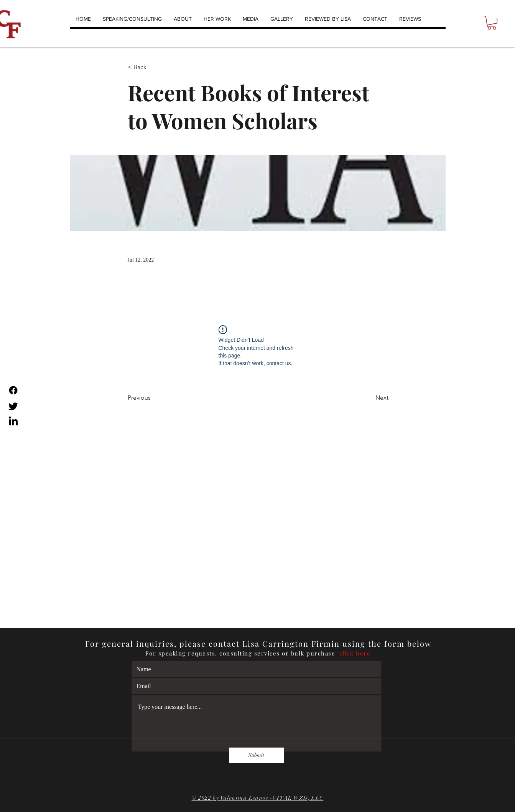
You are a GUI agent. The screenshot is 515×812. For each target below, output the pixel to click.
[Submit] (257, 755)
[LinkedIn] (13, 422)
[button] (492, 23)
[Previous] (153, 398)
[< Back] (153, 67)
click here (355, 653)
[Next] (369, 398)
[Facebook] (13, 390)
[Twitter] (13, 406)
